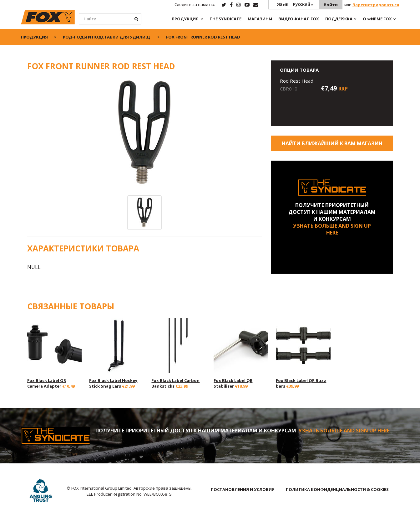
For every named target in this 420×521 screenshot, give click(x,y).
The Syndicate (225, 19)
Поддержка (339, 19)
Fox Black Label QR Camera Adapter (47, 383)
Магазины (260, 19)
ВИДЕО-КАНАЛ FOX (299, 19)
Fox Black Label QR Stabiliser (233, 383)
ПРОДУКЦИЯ (185, 19)
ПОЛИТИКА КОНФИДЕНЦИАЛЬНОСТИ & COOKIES (337, 489)
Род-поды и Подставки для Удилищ (107, 37)
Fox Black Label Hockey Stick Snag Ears (113, 383)
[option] (144, 133)
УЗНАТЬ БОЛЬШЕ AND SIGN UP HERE (332, 229)
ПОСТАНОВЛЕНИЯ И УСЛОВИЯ (243, 489)
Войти (331, 5)
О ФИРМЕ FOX (377, 19)
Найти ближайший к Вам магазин (332, 143)
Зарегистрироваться (376, 5)
